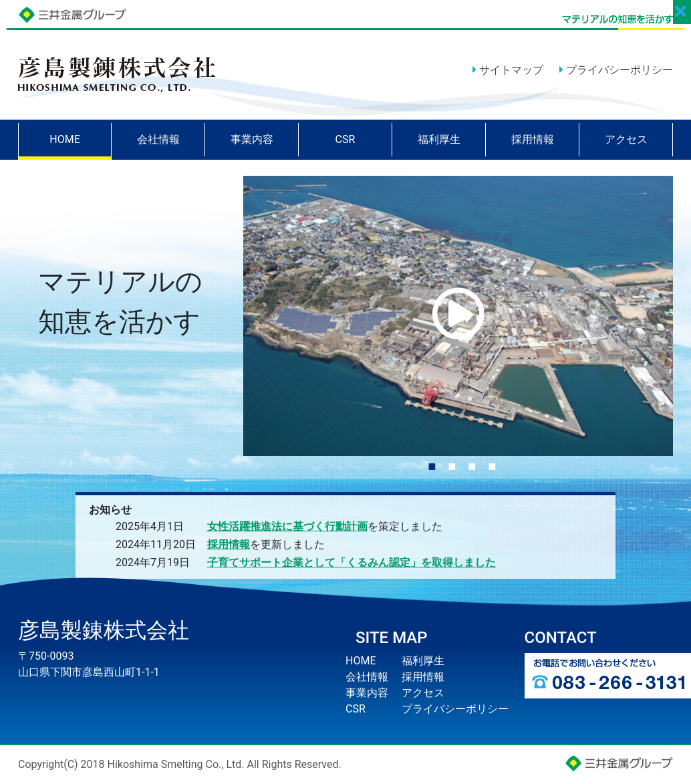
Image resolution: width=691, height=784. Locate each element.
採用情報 (533, 139)
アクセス (626, 139)
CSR (345, 139)
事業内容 (252, 139)
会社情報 (158, 139)
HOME (64, 139)
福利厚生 (439, 139)
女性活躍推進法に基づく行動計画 (287, 526)
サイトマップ (508, 70)
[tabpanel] (458, 316)
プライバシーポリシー (616, 70)
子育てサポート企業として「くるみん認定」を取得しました (352, 562)
